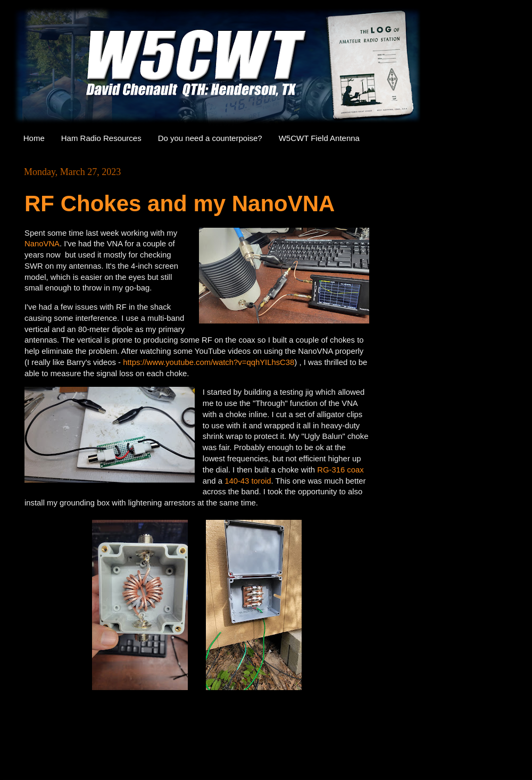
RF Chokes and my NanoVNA (180, 204)
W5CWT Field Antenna (319, 138)
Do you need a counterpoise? (210, 138)
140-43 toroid (248, 481)
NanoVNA (42, 244)
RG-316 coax (340, 470)
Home (34, 138)
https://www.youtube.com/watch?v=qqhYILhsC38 (209, 362)
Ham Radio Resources (101, 138)
